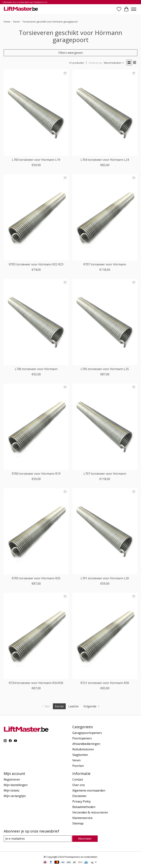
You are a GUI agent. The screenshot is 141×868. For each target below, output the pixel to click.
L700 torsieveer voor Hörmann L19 (36, 160)
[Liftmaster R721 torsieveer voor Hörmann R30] (105, 636)
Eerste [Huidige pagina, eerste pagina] (59, 706)
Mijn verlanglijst (15, 796)
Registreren (12, 779)
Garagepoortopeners (87, 733)
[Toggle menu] (134, 9)
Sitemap (78, 823)
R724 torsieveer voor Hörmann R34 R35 (36, 683)
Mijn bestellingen (16, 785)
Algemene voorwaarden (89, 790)
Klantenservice (82, 818)
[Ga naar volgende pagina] (92, 706)
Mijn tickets (12, 790)
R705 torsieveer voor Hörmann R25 (36, 578)
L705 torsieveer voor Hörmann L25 (105, 369)
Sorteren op (95, 63)
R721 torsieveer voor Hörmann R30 (105, 683)
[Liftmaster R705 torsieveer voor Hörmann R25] (36, 531)
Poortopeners (82, 738)
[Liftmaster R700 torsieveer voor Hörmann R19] (36, 427)
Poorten (78, 766)
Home (7, 22)
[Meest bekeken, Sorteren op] (114, 63)
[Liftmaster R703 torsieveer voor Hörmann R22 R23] (36, 217)
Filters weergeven (71, 53)
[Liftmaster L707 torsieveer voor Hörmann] (105, 427)
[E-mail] (38, 839)
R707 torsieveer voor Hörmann (105, 264)
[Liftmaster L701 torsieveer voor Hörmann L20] (105, 531)
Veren (16, 22)
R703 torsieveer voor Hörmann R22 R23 (36, 264)
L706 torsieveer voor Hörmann (36, 369)
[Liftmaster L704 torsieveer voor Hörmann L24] (105, 113)
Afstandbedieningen (86, 744)
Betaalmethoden (84, 807)
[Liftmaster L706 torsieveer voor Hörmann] (36, 322)
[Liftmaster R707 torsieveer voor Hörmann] (105, 217)
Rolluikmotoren (83, 749)
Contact (78, 779)
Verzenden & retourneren (90, 812)
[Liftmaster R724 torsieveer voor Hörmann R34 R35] (36, 636)
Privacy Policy (82, 801)
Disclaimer (79, 796)
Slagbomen (80, 755)
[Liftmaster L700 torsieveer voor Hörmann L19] (36, 113)
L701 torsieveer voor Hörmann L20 (105, 578)
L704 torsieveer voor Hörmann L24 (105, 160)
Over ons (79, 785)
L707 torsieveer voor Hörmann (105, 474)
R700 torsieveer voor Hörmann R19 (36, 474)
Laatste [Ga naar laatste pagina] (73, 706)
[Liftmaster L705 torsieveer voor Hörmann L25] (105, 322)
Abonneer (85, 839)
